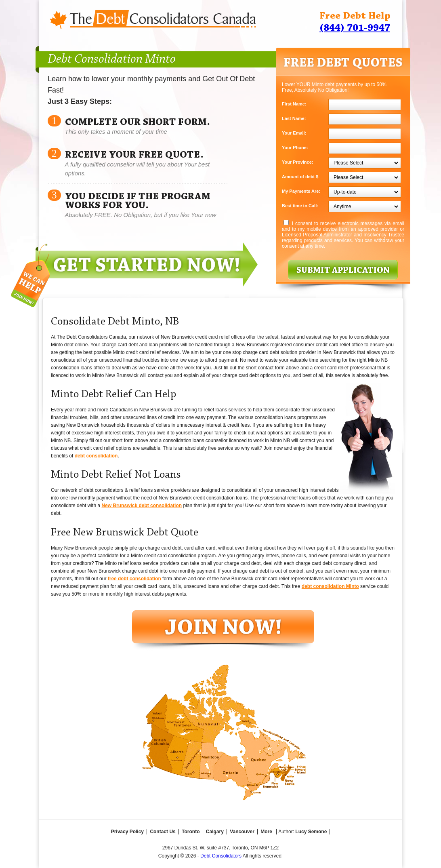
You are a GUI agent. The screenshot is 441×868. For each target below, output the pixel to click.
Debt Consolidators (221, 856)
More (266, 832)
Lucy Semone (311, 832)
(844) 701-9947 (355, 28)
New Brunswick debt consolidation (142, 506)
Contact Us (163, 832)
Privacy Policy (127, 832)
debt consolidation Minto (330, 586)
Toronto (191, 832)
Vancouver (242, 832)
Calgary (215, 832)
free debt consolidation (134, 579)
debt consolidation (96, 456)
